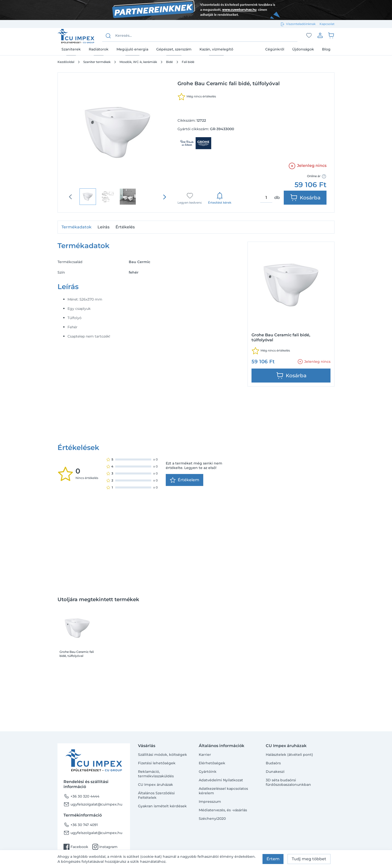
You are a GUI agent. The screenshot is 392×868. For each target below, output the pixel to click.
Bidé (169, 62)
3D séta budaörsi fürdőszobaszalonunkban (288, 782)
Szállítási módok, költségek (162, 755)
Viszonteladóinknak (301, 24)
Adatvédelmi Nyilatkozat (221, 780)
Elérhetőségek (212, 763)
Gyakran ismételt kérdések (162, 806)
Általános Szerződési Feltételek (156, 795)
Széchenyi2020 (212, 819)
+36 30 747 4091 (81, 825)
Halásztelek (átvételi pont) (289, 755)
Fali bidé (188, 62)
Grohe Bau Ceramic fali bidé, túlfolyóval (77, 569)
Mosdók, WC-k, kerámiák (138, 62)
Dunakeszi (275, 772)
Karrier (205, 755)
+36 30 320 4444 (81, 796)
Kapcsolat (327, 24)
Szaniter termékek (97, 62)
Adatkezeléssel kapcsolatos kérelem (223, 791)
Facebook (76, 847)
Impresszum (210, 802)
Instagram (105, 847)
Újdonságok (303, 49)
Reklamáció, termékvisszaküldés (156, 774)
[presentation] (164, 197)
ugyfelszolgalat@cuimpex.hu (93, 804)
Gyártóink (208, 772)
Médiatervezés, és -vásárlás (223, 810)
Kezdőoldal (66, 62)
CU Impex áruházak (155, 785)
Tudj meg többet (309, 859)
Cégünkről (275, 49)
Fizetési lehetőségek (157, 763)
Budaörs (273, 763)
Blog (326, 49)
